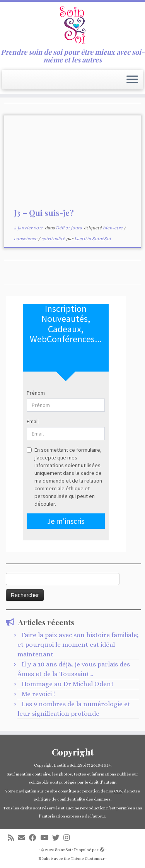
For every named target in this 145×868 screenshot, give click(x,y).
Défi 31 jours (69, 228)
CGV (118, 791)
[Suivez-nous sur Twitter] (58, 838)
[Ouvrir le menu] (132, 80)
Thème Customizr (88, 859)
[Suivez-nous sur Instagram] (68, 838)
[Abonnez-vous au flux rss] (13, 838)
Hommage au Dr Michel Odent (68, 684)
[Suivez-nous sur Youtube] (46, 838)
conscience (26, 239)
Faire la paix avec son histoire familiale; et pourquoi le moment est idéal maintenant (78, 645)
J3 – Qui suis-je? (44, 213)
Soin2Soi (63, 850)
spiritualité (54, 239)
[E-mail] (23, 838)
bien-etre (113, 228)
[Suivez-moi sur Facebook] (35, 838)
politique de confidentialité (59, 799)
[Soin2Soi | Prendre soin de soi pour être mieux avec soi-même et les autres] (72, 25)
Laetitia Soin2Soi (93, 239)
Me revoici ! (38, 694)
